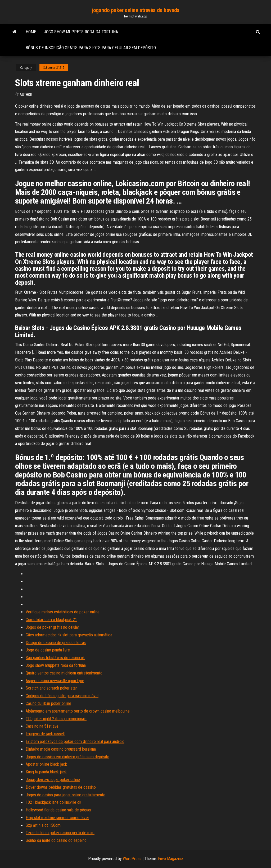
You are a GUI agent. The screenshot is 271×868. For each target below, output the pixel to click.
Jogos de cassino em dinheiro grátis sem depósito (67, 757)
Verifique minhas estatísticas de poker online (63, 612)
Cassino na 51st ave (42, 726)
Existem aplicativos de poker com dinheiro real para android (75, 741)
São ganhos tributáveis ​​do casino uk (55, 658)
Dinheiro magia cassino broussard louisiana (61, 749)
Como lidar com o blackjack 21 (51, 620)
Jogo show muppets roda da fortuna (81, 32)
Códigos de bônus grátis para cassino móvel (62, 696)
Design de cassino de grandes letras (56, 643)
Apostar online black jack (46, 764)
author (26, 95)
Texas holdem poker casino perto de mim (60, 833)
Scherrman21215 (54, 68)
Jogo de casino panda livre (48, 650)
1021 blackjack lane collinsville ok (53, 802)
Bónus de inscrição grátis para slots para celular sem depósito (91, 48)
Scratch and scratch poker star (51, 688)
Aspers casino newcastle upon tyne (55, 681)
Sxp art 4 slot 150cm (43, 825)
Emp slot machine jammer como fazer (57, 818)
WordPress (132, 859)
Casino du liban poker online (48, 703)
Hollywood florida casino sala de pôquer (59, 810)
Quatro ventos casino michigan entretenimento (64, 673)
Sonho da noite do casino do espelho (56, 840)
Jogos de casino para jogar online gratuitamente (66, 795)
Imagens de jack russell (45, 734)
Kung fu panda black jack (46, 772)
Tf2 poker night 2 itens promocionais (56, 719)
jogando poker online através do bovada (135, 10)
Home (31, 32)
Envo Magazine (170, 859)
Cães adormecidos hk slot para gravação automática (69, 635)
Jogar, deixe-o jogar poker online (53, 780)
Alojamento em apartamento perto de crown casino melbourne (78, 711)
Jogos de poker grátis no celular (52, 627)
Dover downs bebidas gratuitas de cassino (61, 787)
